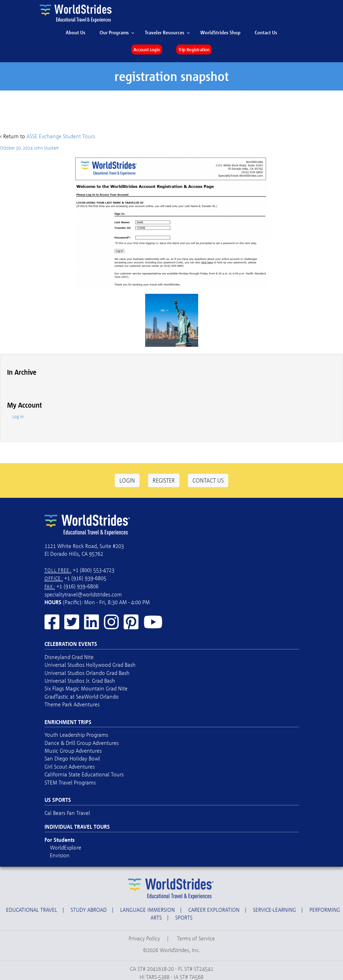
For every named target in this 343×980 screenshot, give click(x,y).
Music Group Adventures (73, 751)
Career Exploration (214, 910)
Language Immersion (147, 910)
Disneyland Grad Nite (69, 657)
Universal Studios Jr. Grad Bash (80, 681)
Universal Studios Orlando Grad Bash (87, 673)
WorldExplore (66, 847)
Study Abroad (89, 910)
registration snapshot (172, 76)
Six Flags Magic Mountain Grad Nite (86, 688)
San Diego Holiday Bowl (72, 758)
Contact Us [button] (208, 480)
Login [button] (127, 480)
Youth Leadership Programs (76, 735)
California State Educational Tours (84, 774)
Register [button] (164, 480)
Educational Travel (32, 910)
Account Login (147, 49)
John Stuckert (46, 148)
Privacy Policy (144, 938)
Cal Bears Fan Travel (67, 813)
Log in (18, 416)
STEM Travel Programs (70, 782)
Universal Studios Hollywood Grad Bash (90, 665)
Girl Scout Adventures (70, 766)
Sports (184, 917)
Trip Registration (194, 49)
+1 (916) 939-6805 (85, 578)
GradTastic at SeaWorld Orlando (82, 696)
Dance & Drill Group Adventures (82, 743)
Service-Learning (274, 910)
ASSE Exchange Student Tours (61, 136)
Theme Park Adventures (72, 704)
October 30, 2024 (16, 148)
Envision (60, 855)
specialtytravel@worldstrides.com (83, 594)
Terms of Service (196, 938)
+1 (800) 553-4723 (94, 570)
